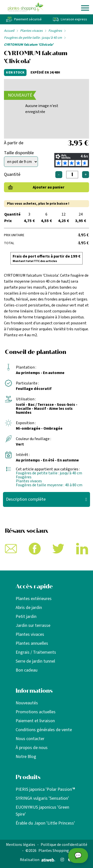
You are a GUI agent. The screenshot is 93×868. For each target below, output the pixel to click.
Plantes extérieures (34, 599)
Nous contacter (30, 739)
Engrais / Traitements (36, 652)
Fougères (55, 31)
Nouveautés (27, 703)
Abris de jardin (29, 608)
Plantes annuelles (32, 643)
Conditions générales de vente (44, 730)
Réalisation (38, 860)
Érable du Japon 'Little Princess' (45, 823)
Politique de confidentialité (64, 845)
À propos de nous (32, 748)
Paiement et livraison (35, 721)
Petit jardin (26, 617)
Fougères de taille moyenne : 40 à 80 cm (49, 485)
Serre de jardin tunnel (35, 661)
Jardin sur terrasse (33, 625)
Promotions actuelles (36, 712)
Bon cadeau (27, 670)
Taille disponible (19, 153)
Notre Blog (26, 757)
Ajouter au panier (49, 187)
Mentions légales (21, 845)
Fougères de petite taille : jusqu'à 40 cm (33, 38)
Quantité (12, 174)
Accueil (9, 31)
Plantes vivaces (31, 31)
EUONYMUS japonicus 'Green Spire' (42, 811)
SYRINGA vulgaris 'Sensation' (42, 798)
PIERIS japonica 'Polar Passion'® (45, 789)
